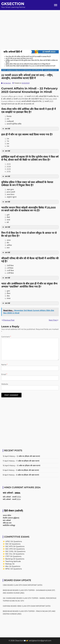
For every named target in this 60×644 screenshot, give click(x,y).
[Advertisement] (30, 25)
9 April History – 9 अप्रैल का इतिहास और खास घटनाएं (21, 470)
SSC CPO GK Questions (15, 549)
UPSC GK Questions (14, 541)
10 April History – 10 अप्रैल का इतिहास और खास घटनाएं (22, 466)
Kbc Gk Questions (13, 566)
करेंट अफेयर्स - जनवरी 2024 (12, 497)
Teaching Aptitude (13, 561)
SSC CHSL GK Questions (15, 551)
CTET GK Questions (13, 556)
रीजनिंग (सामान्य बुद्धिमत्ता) (11, 518)
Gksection (13, 4)
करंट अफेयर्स (7, 520)
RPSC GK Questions (14, 569)
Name (4, 365)
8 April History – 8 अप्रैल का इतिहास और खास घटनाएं (21, 475)
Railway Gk (10, 564)
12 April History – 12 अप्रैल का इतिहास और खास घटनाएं (21, 456)
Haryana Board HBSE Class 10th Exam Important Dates (27, 606)
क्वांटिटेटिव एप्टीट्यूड (9, 525)
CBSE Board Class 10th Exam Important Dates (23, 585)
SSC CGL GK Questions (15, 554)
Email (4, 374)
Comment (6, 337)
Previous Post (8, 320)
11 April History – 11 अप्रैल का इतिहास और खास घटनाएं (21, 461)
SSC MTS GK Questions (15, 546)
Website (5, 384)
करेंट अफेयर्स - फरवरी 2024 (12, 499)
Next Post (54, 320)
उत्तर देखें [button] (6, 129)
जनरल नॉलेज (7, 515)
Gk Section (7, 83)
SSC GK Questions (13, 544)
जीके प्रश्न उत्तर (7, 523)
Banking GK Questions (15, 559)
